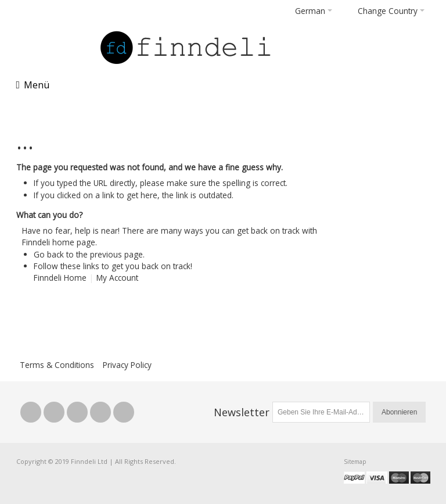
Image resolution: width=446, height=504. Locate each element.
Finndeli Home (60, 278)
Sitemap (355, 462)
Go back (49, 254)
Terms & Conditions (57, 365)
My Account (117, 278)
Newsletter (242, 412)
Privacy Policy (127, 365)
